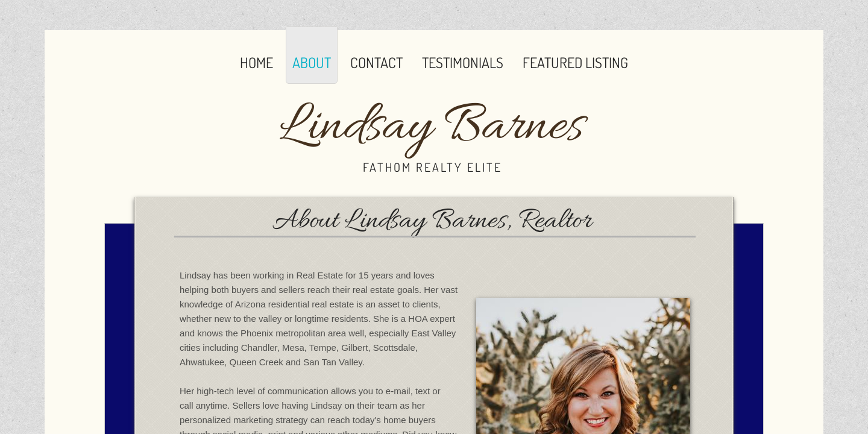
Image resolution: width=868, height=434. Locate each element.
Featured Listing (575, 62)
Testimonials (463, 62)
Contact (376, 62)
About (312, 62)
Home (256, 62)
